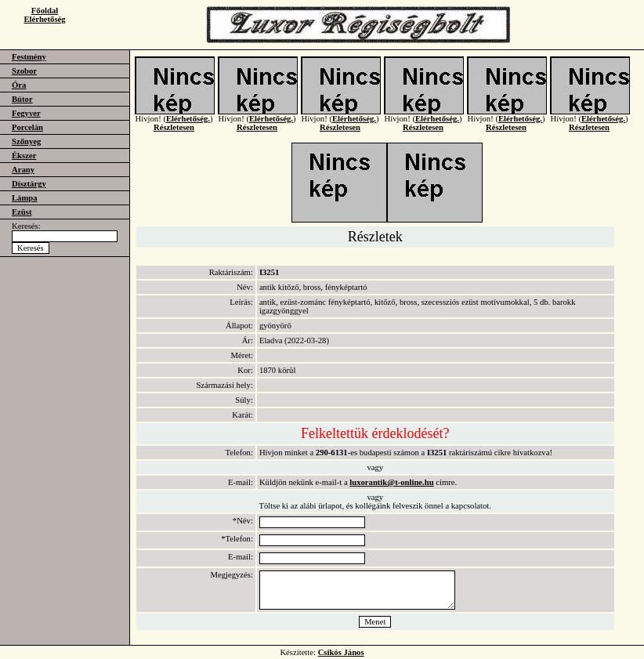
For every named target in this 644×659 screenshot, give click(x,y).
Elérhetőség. (188, 127)
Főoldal (45, 11)
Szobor (24, 71)
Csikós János (341, 652)
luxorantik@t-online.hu (391, 482)
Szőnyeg (26, 141)
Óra (19, 85)
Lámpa (25, 198)
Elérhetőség (44, 19)
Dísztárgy (29, 184)
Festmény (29, 57)
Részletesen (174, 135)
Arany (23, 170)
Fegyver (26, 113)
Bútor (22, 99)
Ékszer (24, 156)
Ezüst (22, 212)
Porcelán (27, 127)
